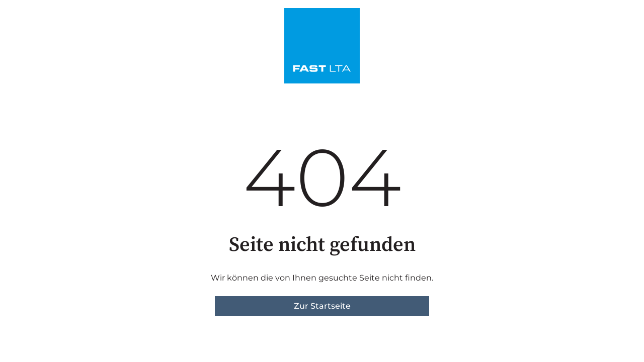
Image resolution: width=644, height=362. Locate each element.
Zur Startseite (322, 306)
